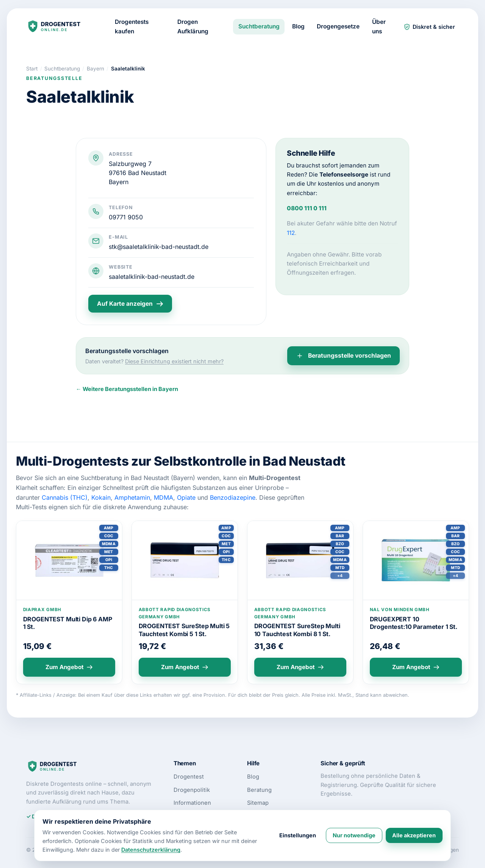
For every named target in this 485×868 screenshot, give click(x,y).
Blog (298, 26)
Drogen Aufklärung (193, 27)
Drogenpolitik (192, 790)
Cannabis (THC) (65, 497)
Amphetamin (132, 497)
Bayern (119, 182)
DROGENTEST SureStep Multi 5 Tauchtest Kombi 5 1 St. (184, 630)
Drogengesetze (338, 26)
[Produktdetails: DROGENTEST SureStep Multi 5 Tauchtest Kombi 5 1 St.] (185, 561)
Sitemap (258, 803)
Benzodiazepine (233, 497)
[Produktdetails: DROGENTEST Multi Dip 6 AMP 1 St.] (69, 561)
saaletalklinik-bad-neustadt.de (152, 277)
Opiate (186, 497)
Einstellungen (298, 835)
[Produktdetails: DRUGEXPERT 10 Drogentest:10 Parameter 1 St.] (416, 561)
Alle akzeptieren (414, 835)
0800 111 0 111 (307, 208)
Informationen (192, 803)
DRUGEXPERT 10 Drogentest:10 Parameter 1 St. (414, 623)
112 (291, 233)
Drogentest (189, 777)
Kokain (101, 497)
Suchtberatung (259, 26)
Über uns (379, 27)
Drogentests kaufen (132, 27)
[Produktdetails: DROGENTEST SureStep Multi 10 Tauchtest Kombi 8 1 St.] (300, 561)
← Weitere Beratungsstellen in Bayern (127, 389)
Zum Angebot (69, 667)
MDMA (163, 497)
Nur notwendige (354, 835)
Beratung (259, 790)
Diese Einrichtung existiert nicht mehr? (174, 361)
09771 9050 (126, 217)
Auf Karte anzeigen (130, 304)
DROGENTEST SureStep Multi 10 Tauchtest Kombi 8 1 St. (297, 630)
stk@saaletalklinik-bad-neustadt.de (159, 247)
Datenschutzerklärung (151, 850)
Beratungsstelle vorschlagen (344, 356)
